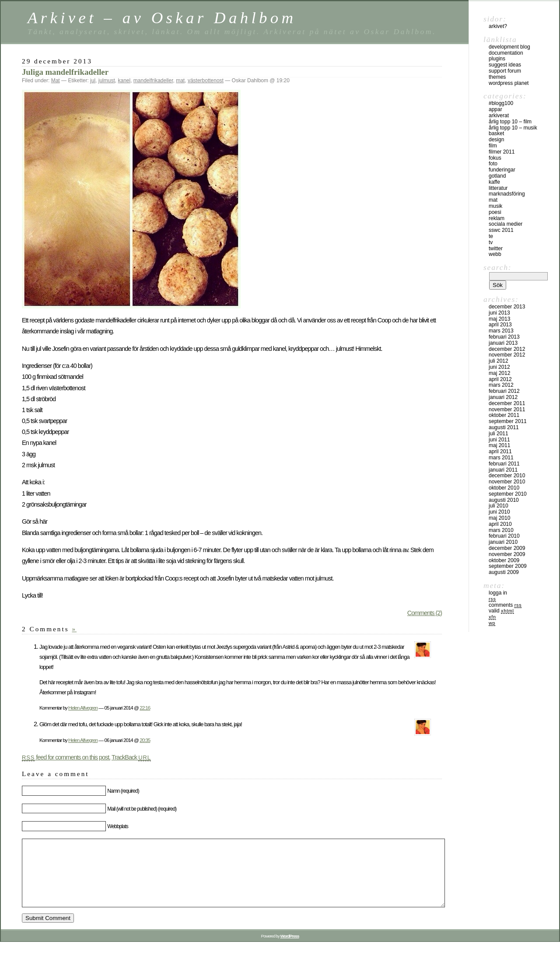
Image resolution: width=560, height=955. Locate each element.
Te (491, 236)
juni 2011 (499, 440)
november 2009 (507, 554)
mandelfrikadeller (153, 80)
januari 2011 (503, 470)
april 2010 (500, 524)
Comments (505, 605)
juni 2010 (499, 512)
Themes (497, 77)
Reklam (497, 218)
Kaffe (494, 182)
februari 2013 (504, 337)
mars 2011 (501, 458)
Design (496, 140)
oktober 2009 (504, 560)
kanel (124, 80)
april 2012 (500, 379)
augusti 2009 (504, 572)
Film (493, 146)
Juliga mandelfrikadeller (65, 72)
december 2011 (507, 403)
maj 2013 (499, 319)
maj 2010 (499, 518)
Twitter (496, 248)
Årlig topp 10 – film (510, 122)
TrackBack (131, 757)
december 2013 (507, 307)
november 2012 (507, 355)
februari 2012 (504, 391)
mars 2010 (501, 530)
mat (180, 80)
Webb (495, 254)
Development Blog (509, 47)
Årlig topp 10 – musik (513, 128)
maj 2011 (499, 445)
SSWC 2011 (501, 230)
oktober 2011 (504, 415)
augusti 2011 (504, 427)
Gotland (497, 176)
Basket (496, 133)
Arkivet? (498, 26)
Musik (495, 206)
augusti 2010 (504, 500)
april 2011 (500, 451)
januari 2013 (503, 343)
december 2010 (507, 476)
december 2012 (507, 349)
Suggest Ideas (505, 65)
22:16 (145, 708)
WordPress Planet (509, 83)
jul (93, 80)
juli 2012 (499, 361)
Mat (56, 80)
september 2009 (508, 566)
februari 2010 (504, 536)
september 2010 (508, 494)
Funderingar (502, 170)
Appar (495, 109)
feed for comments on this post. (66, 757)
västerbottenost (206, 80)
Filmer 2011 (502, 152)
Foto (493, 164)
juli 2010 (499, 506)
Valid (501, 611)
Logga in (498, 593)
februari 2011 (504, 464)
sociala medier (506, 224)
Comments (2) (425, 613)
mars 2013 (501, 331)
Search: (497, 267)
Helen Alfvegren (83, 708)
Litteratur (498, 188)
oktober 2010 (504, 488)
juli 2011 (499, 434)
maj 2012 (499, 373)
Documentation (506, 53)
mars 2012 (501, 385)
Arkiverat (499, 115)
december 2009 (507, 548)
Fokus (495, 158)
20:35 (145, 740)
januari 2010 (503, 542)
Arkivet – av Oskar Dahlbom (162, 18)
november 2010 (507, 482)
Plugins (497, 59)
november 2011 (507, 409)
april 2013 (500, 325)
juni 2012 (499, 367)
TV (491, 242)
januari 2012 (503, 397)
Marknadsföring (507, 194)
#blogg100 (501, 103)
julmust (107, 80)
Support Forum (505, 71)
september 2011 (508, 421)
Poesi (495, 212)
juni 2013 (499, 313)
